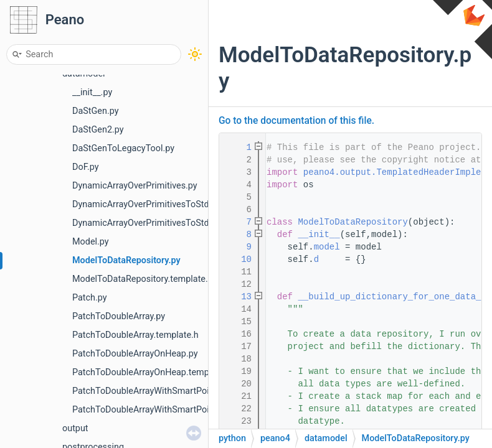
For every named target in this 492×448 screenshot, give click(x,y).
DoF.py (86, 167)
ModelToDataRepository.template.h (143, 279)
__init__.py (92, 92)
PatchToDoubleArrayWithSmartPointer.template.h (171, 410)
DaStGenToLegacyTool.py (123, 148)
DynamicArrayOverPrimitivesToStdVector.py (159, 204)
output (75, 428)
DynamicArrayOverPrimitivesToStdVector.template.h (176, 223)
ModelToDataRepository (352, 222)
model (327, 247)
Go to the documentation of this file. (296, 121)
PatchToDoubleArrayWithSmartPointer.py (154, 391)
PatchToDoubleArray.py (119, 316)
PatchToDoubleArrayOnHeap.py (135, 354)
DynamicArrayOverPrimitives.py (135, 186)
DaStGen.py (96, 111)
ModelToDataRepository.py (126, 260)
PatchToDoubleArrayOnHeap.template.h (152, 372)
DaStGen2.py (98, 130)
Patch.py (90, 298)
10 (239, 259)
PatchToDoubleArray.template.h (135, 335)
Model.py (91, 242)
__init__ (319, 235)
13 (239, 297)
